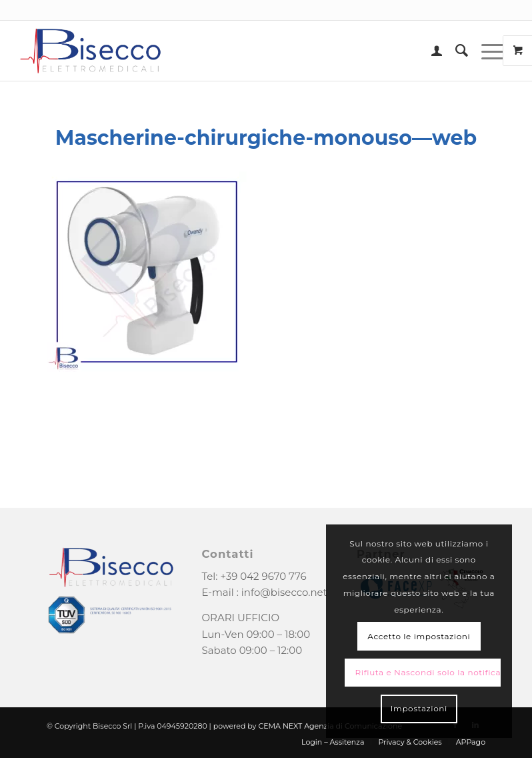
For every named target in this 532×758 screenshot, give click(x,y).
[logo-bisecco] (90, 51)
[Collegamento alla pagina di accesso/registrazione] (430, 51)
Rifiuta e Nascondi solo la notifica (428, 672)
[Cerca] (455, 51)
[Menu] (486, 51)
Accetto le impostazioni (419, 636)
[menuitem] (430, 51)
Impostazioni (419, 708)
